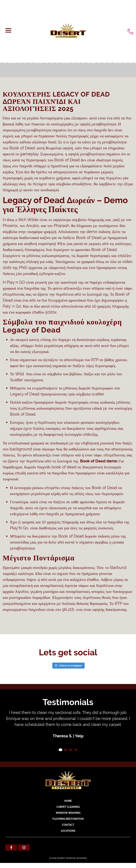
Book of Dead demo (99, 461)
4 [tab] (76, 750)
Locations (68, 831)
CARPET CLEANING (68, 807)
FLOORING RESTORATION (68, 819)
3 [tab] (71, 750)
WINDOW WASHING (68, 813)
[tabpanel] (68, 724)
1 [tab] (60, 750)
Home (68, 801)
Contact (68, 825)
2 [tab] (66, 750)
